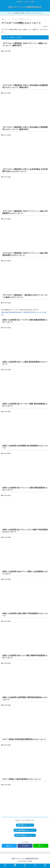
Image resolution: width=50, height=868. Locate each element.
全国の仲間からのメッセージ (25, 825)
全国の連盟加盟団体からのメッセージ (25, 830)
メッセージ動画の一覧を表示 (13, 37)
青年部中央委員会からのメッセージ (25, 835)
